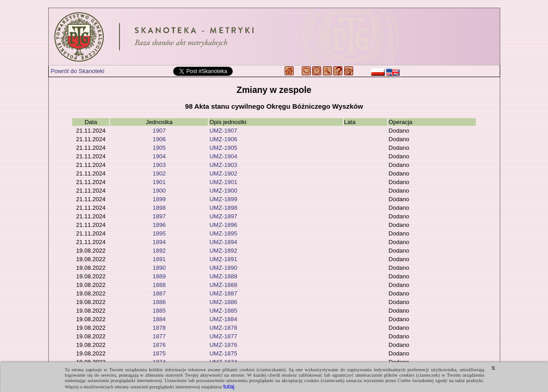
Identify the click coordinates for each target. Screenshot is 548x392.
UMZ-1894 (223, 242)
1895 (159, 233)
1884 (159, 319)
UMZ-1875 (223, 353)
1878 (159, 328)
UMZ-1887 (223, 293)
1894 (159, 242)
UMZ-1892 (223, 251)
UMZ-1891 (223, 259)
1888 (159, 285)
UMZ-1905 (223, 148)
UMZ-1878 (223, 328)
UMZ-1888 (223, 285)
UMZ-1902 (223, 173)
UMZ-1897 (223, 216)
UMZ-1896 (223, 225)
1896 (159, 225)
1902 (159, 173)
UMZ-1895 (223, 233)
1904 (159, 156)
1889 (159, 276)
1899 (159, 199)
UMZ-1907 (223, 131)
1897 (159, 216)
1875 (159, 353)
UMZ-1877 (223, 336)
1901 (159, 182)
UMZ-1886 (223, 302)
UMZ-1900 (223, 191)
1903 (159, 165)
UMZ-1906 (223, 139)
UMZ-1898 (223, 208)
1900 (159, 191)
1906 (159, 139)
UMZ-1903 (223, 165)
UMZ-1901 (223, 182)
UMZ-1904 (223, 156)
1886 (159, 302)
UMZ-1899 (223, 199)
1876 (159, 345)
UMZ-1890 (223, 268)
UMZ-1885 (223, 311)
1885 (159, 311)
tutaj (229, 386)
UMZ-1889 (223, 276)
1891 (159, 259)
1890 (159, 268)
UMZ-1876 (223, 345)
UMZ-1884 (223, 319)
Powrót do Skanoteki (77, 71)
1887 (159, 293)
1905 (159, 148)
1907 (159, 131)
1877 (159, 336)
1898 (159, 208)
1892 (159, 251)
